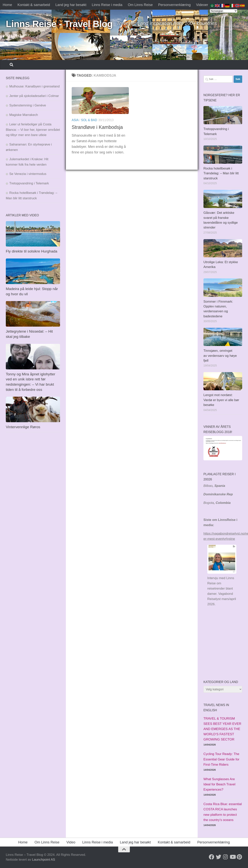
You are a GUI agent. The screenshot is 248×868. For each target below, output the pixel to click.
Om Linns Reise (140, 5)
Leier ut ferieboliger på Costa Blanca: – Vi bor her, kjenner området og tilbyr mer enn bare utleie (33, 130)
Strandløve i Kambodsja (97, 127)
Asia (75, 120)
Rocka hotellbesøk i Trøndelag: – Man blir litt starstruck (221, 173)
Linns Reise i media (107, 5)
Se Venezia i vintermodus (28, 174)
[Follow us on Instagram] (226, 857)
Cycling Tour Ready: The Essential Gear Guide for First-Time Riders (221, 759)
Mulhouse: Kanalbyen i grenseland (34, 86)
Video (71, 842)
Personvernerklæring (174, 5)
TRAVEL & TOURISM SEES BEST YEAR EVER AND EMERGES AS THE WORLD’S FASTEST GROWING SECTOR (222, 729)
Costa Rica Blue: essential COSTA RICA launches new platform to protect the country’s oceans (223, 812)
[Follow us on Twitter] (219, 857)
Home (7, 5)
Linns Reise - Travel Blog (59, 24)
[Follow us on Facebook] (212, 857)
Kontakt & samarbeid (34, 5)
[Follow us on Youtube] (232, 857)
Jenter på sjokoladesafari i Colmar (34, 96)
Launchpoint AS (44, 860)
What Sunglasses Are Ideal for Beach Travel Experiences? (219, 784)
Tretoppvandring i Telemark (29, 183)
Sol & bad (89, 120)
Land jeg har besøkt (71, 5)
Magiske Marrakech (24, 115)
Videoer (202, 5)
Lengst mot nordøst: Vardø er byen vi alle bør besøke (221, 400)
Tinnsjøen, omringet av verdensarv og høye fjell (220, 356)
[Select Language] (224, 11)
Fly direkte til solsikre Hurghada (32, 251)
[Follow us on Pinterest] (239, 857)
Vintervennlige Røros (23, 427)
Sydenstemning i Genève (28, 105)
